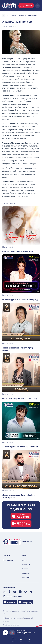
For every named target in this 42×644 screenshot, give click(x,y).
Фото (25, 556)
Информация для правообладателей (18, 618)
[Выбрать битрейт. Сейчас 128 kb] (29, 639)
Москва (27, 542)
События (12, 15)
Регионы (26, 573)
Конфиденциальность (12, 625)
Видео (25, 560)
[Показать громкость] (21, 639)
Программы (8, 560)
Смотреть (26, 6)
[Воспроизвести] (5, 633)
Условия (6, 621)
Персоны (26, 564)
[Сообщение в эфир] (13, 639)
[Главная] (4, 15)
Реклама (26, 569)
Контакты (26, 577)
